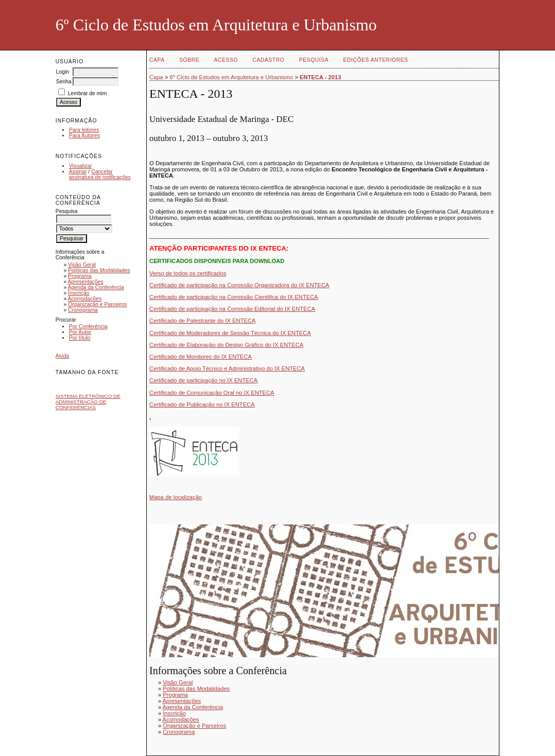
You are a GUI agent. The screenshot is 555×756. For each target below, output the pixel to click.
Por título (80, 338)
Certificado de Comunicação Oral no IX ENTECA (212, 393)
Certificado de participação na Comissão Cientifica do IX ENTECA (234, 297)
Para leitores (84, 130)
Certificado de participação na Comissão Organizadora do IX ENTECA (239, 285)
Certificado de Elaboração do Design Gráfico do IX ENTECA (226, 345)
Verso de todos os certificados (188, 273)
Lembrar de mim (88, 93)
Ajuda (63, 356)
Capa (157, 60)
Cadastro (268, 60)
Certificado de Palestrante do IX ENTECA (202, 321)
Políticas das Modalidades (99, 270)
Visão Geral (82, 265)
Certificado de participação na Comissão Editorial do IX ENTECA (232, 309)
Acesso (226, 60)
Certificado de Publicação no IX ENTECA (202, 405)
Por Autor (80, 332)
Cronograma (83, 310)
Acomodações (84, 299)
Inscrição (79, 293)
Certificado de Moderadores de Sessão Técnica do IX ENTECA (230, 333)
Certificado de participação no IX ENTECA (203, 380)
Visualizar (81, 166)
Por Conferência (88, 327)
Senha (64, 82)
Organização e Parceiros (97, 304)
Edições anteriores (376, 60)
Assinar (78, 172)
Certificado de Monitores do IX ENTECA (201, 357)
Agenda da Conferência (96, 287)
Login (63, 72)
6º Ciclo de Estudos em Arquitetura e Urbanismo (232, 77)
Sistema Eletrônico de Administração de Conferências (88, 402)
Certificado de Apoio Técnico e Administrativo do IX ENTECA (227, 368)
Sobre (189, 60)
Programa (80, 276)
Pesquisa (314, 60)
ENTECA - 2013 (320, 77)
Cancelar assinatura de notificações (100, 174)
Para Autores (84, 136)
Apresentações (85, 282)
